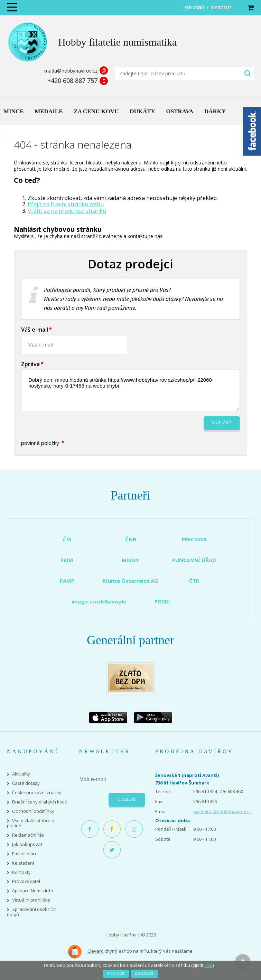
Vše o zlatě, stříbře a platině (31, 823)
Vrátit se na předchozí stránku (67, 211)
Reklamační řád (28, 835)
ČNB (131, 539)
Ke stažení (23, 863)
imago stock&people (99, 601)
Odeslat (127, 799)
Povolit (116, 973)
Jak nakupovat (27, 844)
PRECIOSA (194, 539)
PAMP (67, 581)
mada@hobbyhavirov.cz (71, 71)
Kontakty (21, 872)
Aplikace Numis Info (33, 891)
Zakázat (144, 973)
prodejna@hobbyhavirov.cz (222, 811)
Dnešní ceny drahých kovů (40, 802)
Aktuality (21, 774)
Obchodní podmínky (33, 811)
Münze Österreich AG (130, 581)
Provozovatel (26, 881)
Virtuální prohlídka (31, 900)
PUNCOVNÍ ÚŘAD (194, 560)
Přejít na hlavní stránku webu (66, 204)
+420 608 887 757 (72, 80)
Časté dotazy (26, 783)
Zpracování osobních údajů (32, 912)
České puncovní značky (37, 793)
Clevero (86, 952)
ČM (67, 539)
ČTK (194, 581)
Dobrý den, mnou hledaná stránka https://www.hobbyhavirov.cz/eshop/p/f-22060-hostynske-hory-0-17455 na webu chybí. (130, 390)
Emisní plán (24, 854)
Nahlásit (222, 423)
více (208, 965)
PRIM (67, 560)
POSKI (162, 601)
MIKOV (130, 560)
